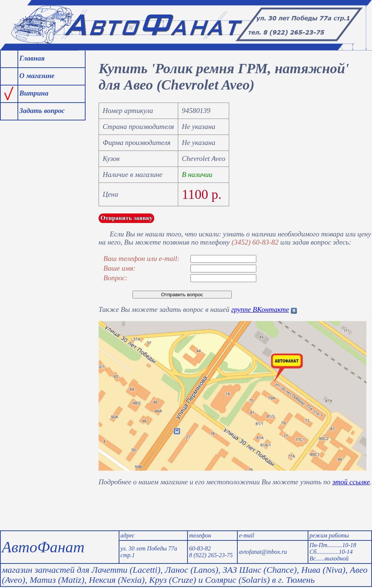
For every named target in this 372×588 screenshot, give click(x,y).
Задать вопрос (42, 111)
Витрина (34, 93)
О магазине (37, 76)
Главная (32, 58)
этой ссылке (351, 482)
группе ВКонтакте (260, 309)
